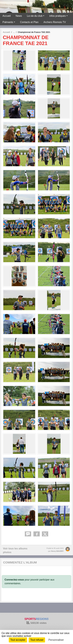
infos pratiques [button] (57, 16)
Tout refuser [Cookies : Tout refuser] (37, 640)
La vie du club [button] (35, 16)
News (19, 16)
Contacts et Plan (29, 22)
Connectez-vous (14, 580)
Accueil (7, 16)
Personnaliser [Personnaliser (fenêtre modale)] (56, 640)
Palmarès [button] (8, 22)
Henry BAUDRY (57, 551)
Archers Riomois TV (55, 22)
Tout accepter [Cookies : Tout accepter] (18, 640)
